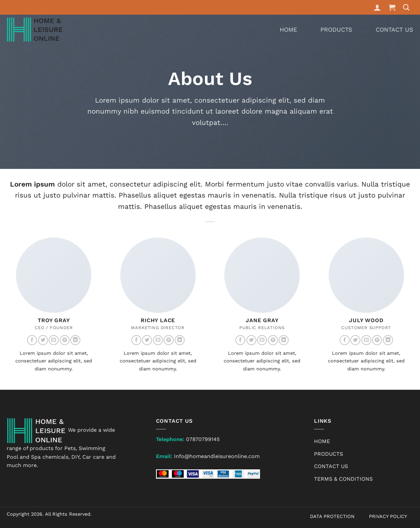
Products (336, 29)
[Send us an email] (54, 340)
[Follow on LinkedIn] (75, 340)
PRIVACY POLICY (388, 516)
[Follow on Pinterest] (65, 340)
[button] (392, 7)
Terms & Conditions (343, 479)
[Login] (377, 7)
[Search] (406, 7)
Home (288, 29)
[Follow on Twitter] (43, 340)
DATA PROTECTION (332, 516)
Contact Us (394, 29)
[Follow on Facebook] (32, 340)
